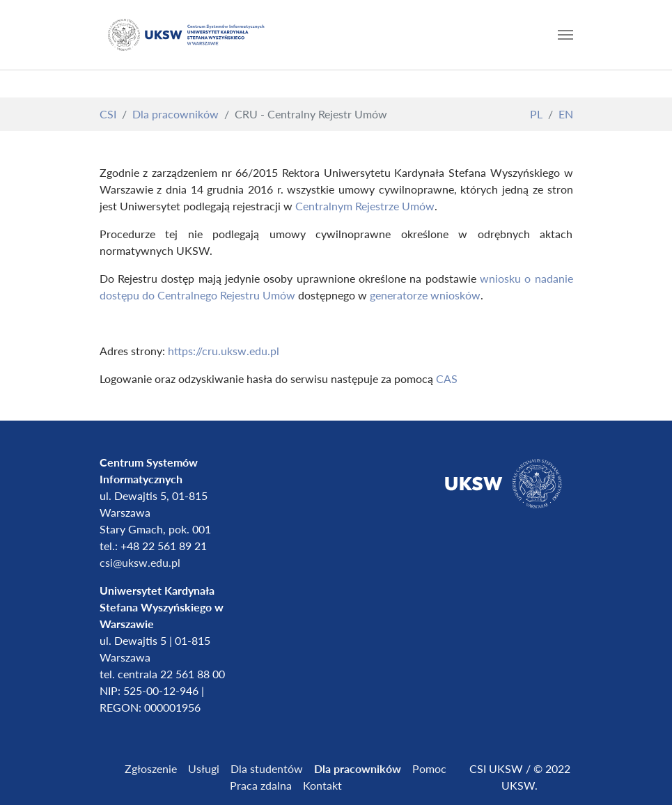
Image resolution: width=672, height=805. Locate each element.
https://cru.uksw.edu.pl (224, 351)
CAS (447, 378)
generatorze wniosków (425, 295)
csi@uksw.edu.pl (140, 562)
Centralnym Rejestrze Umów (365, 206)
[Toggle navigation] (565, 35)
